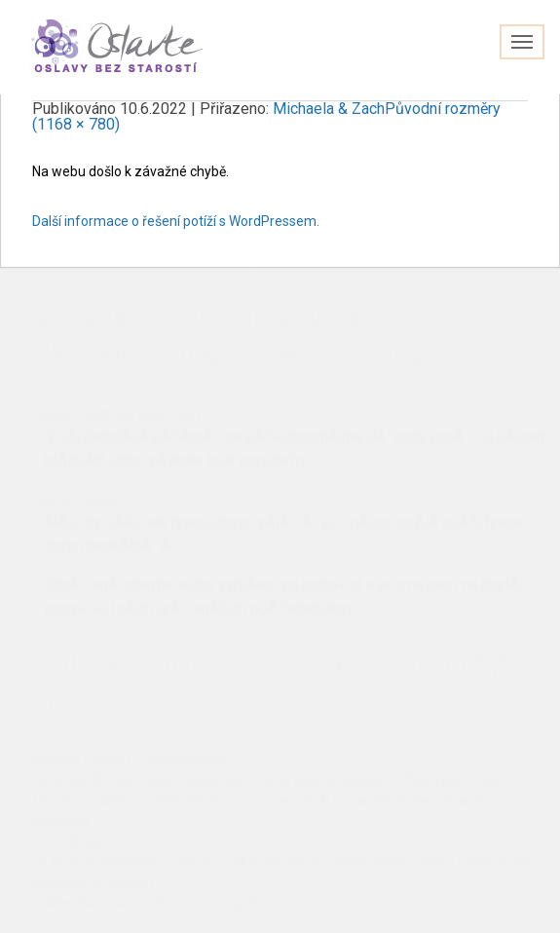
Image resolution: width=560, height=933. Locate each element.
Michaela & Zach (329, 109)
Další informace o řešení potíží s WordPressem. (176, 221)
